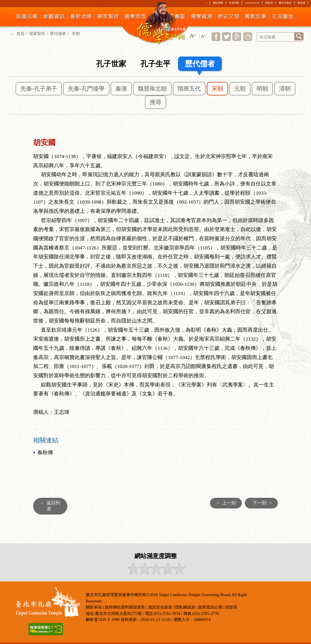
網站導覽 (218, 3)
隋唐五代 (189, 89)
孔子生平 (155, 64)
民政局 (269, 3)
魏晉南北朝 (152, 89)
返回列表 (49, 506)
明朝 (262, 89)
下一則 (264, 503)
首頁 (20, 33)
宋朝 (217, 89)
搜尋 (155, 102)
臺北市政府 (285, 3)
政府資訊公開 (210, 607)
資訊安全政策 (160, 607)
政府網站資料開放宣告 (125, 607)
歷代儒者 (58, 33)
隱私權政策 (185, 607)
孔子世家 (111, 64)
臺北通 (301, 3)
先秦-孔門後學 (86, 89)
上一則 (225, 503)
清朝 (285, 89)
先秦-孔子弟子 (39, 89)
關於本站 (94, 607)
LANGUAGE (252, 3)
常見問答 (234, 3)
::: (206, 3)
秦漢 (121, 89)
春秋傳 (45, 453)
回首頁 (231, 607)
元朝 (240, 89)
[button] (193, 36)
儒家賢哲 (37, 33)
